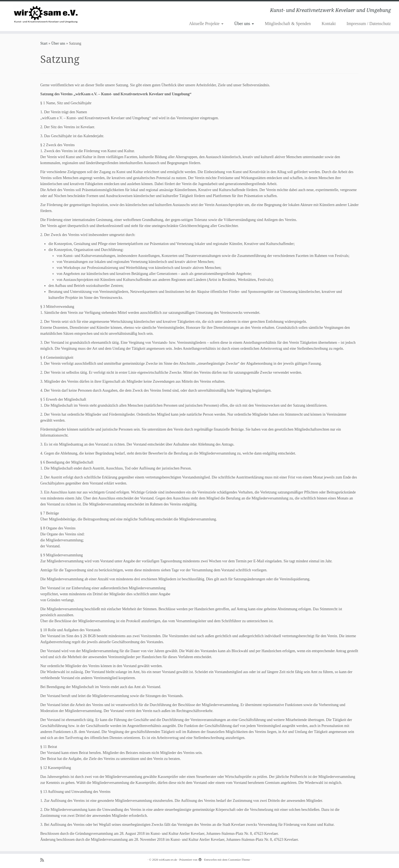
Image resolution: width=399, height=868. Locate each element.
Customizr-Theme (239, 860)
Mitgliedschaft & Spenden (288, 24)
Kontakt (329, 24)
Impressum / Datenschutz (369, 24)
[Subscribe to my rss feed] (44, 860)
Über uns (244, 24)
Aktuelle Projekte (206, 24)
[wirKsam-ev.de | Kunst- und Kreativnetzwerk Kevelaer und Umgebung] (46, 14)
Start (44, 43)
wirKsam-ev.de (168, 860)
